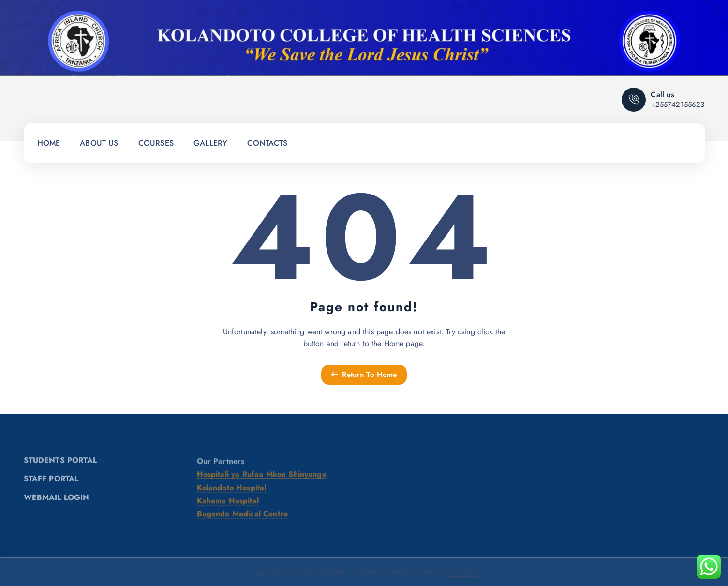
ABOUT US (99, 143)
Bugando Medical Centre (243, 518)
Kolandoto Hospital (232, 491)
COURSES (156, 143)
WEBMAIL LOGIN (57, 501)
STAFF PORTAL (51, 482)
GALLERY (210, 143)
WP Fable (461, 572)
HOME (49, 143)
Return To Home (364, 375)
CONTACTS (267, 143)
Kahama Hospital (228, 504)
